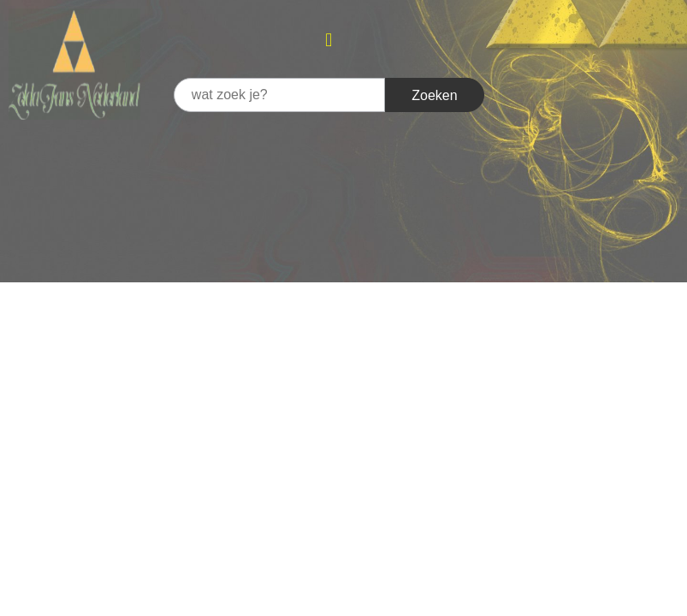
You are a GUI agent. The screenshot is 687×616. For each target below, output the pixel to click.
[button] (329, 40)
